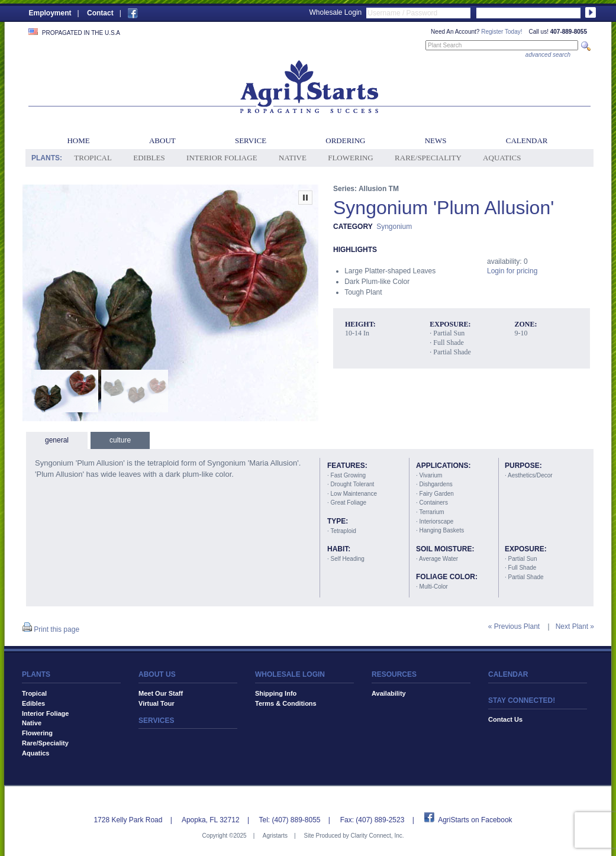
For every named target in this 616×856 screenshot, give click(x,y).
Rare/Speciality (428, 158)
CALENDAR (508, 674)
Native (293, 158)
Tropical (93, 158)
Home (78, 140)
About (162, 140)
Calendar (527, 140)
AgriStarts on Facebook (475, 820)
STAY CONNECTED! (522, 700)
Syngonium (394, 227)
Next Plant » (575, 626)
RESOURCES (394, 674)
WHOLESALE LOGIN (290, 674)
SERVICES (156, 721)
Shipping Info (276, 693)
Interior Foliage (222, 158)
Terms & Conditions (286, 703)
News (436, 140)
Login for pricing (512, 271)
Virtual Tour (157, 703)
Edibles (149, 158)
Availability (389, 693)
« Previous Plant (514, 626)
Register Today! (501, 32)
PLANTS (36, 674)
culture (120, 440)
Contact (100, 13)
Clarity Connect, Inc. (377, 836)
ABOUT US (157, 674)
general (57, 440)
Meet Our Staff (161, 693)
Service (251, 140)
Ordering (345, 140)
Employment (50, 13)
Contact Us (505, 719)
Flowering (351, 158)
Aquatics (502, 158)
